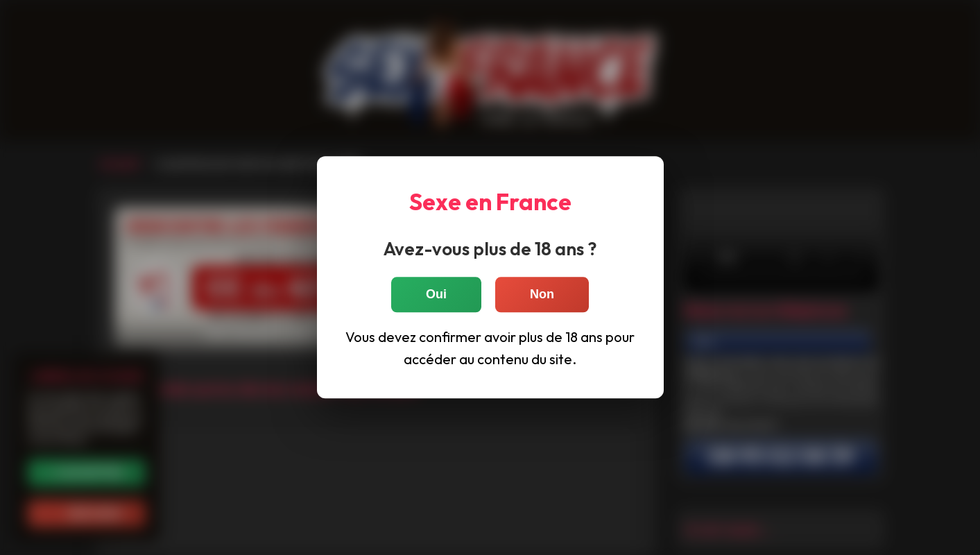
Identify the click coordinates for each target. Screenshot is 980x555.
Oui (436, 295)
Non (542, 295)
